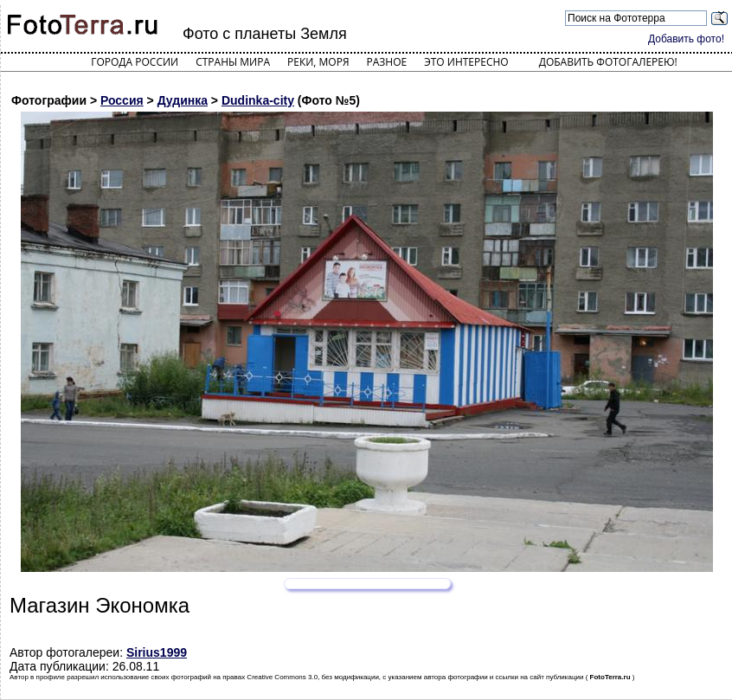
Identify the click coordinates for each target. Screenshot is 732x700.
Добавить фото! (686, 39)
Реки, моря (318, 62)
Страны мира (233, 62)
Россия (122, 100)
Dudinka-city (258, 100)
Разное (387, 62)
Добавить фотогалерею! (608, 62)
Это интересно (466, 62)
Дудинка (183, 100)
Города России (135, 62)
